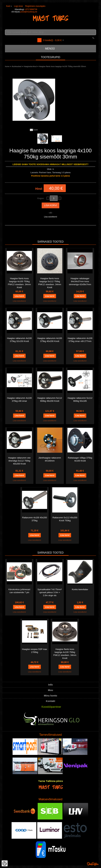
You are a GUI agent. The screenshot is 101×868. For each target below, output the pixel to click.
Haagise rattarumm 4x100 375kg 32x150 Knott (19, 340)
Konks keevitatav (80, 589)
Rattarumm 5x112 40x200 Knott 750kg (65, 519)
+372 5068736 (31, 9)
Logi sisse (18, 6)
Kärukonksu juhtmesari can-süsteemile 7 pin (19, 591)
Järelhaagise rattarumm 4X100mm (50, 459)
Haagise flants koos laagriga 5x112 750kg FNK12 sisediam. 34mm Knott (50, 283)
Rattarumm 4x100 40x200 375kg (35, 519)
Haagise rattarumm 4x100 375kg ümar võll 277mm (80, 340)
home (7, 66)
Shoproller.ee (93, 864)
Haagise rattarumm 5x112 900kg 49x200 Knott (50, 399)
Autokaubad (17, 66)
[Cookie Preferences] (5, 863)
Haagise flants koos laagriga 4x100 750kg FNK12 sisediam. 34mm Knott (19, 283)
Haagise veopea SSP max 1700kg (35, 651)
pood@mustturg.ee (29, 12)
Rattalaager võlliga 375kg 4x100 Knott (80, 459)
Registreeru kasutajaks (35, 6)
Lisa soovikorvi (50, 217)
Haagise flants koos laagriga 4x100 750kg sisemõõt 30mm (62, 66)
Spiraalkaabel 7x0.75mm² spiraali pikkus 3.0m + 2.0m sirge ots (50, 592)
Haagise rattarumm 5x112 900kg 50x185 (80, 399)
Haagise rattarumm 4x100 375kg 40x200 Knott (50, 340)
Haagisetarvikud (30, 66)
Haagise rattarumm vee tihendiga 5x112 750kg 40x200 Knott (19, 461)
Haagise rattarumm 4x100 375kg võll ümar (19, 399)
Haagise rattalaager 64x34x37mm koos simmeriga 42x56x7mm (80, 281)
